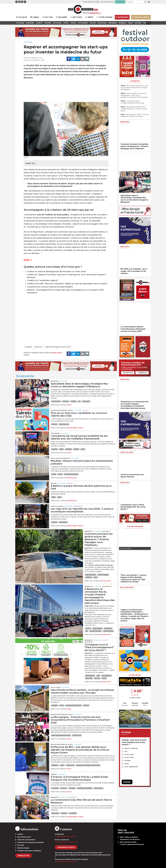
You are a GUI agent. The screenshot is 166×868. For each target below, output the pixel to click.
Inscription (128, 373)
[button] (145, 2)
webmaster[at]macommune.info (66, 862)
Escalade (127, 761)
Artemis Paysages (103, 575)
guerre (62, 765)
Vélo (126, 751)
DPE (98, 676)
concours (54, 424)
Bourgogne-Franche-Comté (62, 410)
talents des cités (64, 424)
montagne (55, 705)
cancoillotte (55, 788)
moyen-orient (70, 765)
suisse (62, 705)
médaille (76, 449)
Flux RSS (21, 845)
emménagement (107, 676)
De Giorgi (54, 449)
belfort (54, 497)
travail (83, 449)
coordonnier (73, 813)
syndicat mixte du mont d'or (74, 705)
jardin (96, 577)
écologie (73, 401)
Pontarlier (55, 433)
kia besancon (108, 628)
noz (79, 401)
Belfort (54, 483)
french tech (38, 347)
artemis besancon (91, 575)
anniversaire (55, 813)
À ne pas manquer (135, 526)
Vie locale (72, 797)
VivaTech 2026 (77, 735)
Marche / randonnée (131, 748)
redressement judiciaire (71, 474)
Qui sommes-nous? (24, 837)
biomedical (28, 347)
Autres (127, 764)
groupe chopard (97, 628)
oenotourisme (63, 522)
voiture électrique (108, 631)
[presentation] (101, 153)
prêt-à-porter (86, 401)
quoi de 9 (97, 678)
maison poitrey (98, 788)
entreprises (55, 765)
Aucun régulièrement (131, 767)
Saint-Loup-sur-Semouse (60, 458)
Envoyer (127, 782)
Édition (86, 13)
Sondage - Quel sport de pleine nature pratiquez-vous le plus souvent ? (134, 742)
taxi (87, 631)
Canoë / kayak (129, 757)
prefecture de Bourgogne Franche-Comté (88, 765)
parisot (60, 474)
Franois (54, 774)
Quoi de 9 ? (106, 531)
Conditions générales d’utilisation (29, 851)
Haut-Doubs (56, 687)
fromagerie (72, 788)
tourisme (86, 705)
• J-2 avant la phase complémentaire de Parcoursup (132, 102)
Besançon (55, 381)
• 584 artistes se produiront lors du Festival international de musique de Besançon (134, 88)
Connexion (142, 373)
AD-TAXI (88, 628)
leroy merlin (89, 678)
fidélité (61, 449)
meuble (54, 474)
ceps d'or (54, 522)
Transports (107, 586)
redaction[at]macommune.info (65, 836)
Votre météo (135, 675)
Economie (28, 42)
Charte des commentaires (26, 840)
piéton (59, 497)
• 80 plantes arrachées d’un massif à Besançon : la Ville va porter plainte (134, 109)
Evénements (78, 506)
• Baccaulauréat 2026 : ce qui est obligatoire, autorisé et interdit (135, 115)
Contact (20, 834)
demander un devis (66, 847)
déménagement (90, 676)
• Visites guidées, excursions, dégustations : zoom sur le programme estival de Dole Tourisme (134, 95)
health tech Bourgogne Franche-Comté (58, 347)
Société (85, 410)
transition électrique (96, 631)
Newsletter (23, 856)
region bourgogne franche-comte (61, 735)
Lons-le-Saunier (57, 506)
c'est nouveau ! (56, 401)
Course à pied (129, 754)
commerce (66, 401)
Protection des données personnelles (31, 842)
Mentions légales (23, 848)
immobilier (69, 449)
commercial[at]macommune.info (66, 842)
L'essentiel (135, 81)
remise (104, 678)
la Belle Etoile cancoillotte (85, 788)
